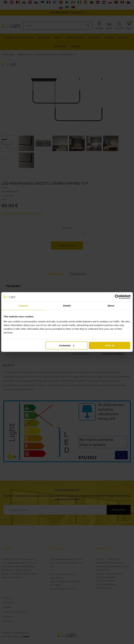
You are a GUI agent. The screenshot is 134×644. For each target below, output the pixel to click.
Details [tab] (67, 306)
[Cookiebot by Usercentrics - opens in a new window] (117, 297)
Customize (67, 345)
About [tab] (111, 306)
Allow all (109, 345)
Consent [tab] (23, 306)
